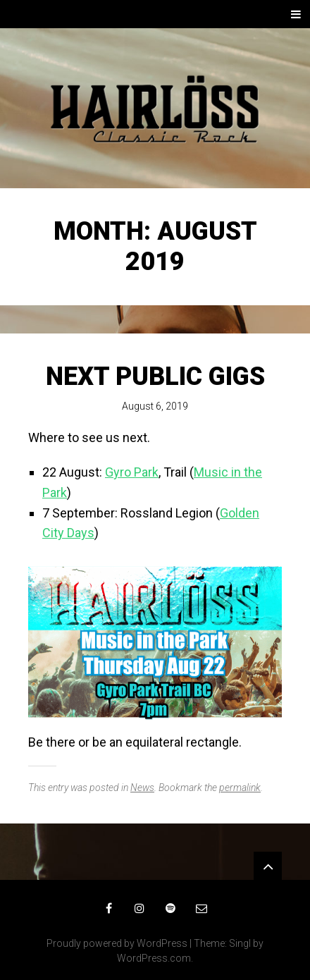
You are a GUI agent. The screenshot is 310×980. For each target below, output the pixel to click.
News (142, 788)
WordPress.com (154, 958)
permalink (240, 788)
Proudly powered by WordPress (117, 943)
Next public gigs (155, 376)
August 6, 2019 (155, 406)
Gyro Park (132, 472)
